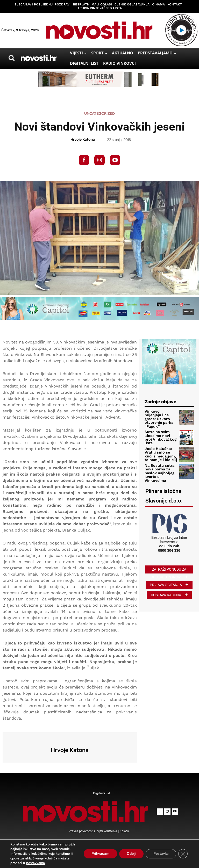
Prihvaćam (100, 854)
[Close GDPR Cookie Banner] (183, 854)
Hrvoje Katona (83, 139)
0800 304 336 (169, 543)
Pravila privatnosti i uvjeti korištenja (93, 831)
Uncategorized (99, 113)
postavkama (35, 863)
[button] (11, 58)
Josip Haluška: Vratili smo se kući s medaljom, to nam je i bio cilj (160, 449)
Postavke (161, 854)
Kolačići (125, 831)
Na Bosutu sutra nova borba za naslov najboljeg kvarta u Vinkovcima (158, 466)
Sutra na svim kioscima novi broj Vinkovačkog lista (160, 433)
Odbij (131, 854)
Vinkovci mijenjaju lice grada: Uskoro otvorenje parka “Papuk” (160, 417)
